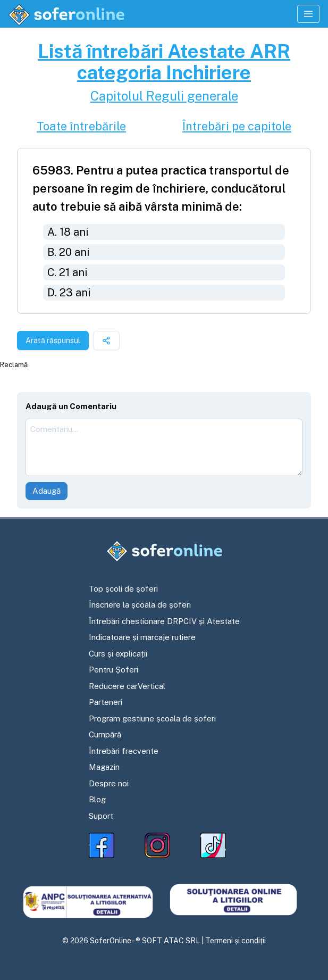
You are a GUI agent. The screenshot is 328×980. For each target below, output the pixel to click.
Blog (97, 799)
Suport (101, 816)
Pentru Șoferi (113, 670)
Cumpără (105, 734)
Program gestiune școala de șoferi (152, 719)
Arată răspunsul (53, 340)
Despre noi (109, 783)
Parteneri (106, 702)
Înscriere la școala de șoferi (140, 605)
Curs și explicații (118, 654)
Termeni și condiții (236, 941)
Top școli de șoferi (123, 589)
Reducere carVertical (127, 686)
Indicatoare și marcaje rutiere (142, 637)
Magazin (104, 767)
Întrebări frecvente (124, 751)
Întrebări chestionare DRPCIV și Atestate (164, 621)
